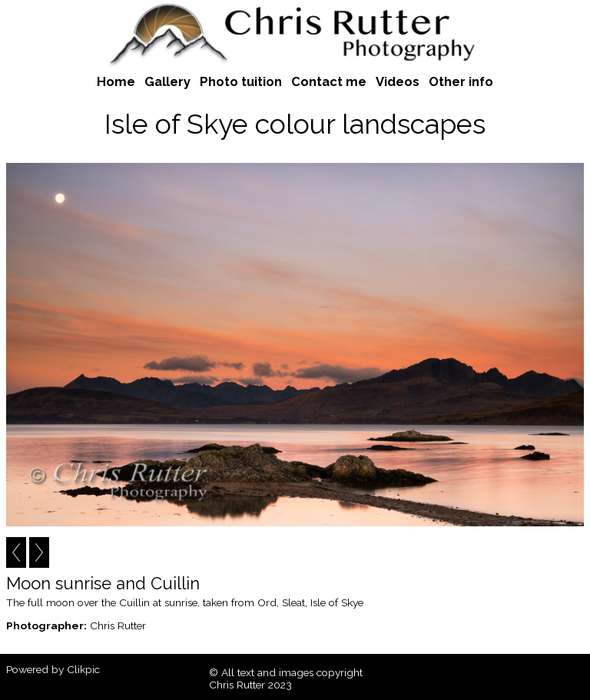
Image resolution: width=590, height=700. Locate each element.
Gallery (167, 81)
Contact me (329, 81)
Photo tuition (241, 81)
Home (116, 81)
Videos (398, 81)
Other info (461, 81)
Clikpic (83, 669)
